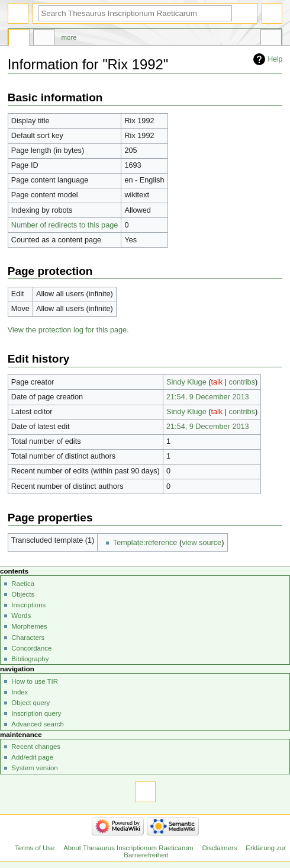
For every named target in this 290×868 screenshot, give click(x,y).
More (69, 37)
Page (19, 39)
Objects (23, 594)
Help (275, 59)
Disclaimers (219, 848)
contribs (242, 382)
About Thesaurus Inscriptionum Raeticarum (128, 848)
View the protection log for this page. (68, 330)
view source (202, 543)
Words (21, 616)
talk (217, 382)
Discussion (44, 39)
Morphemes (29, 626)
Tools (271, 39)
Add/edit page (32, 757)
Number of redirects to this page (65, 225)
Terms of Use (35, 848)
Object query (30, 703)
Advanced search (38, 724)
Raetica (23, 584)
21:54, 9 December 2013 (208, 397)
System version (34, 768)
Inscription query (36, 713)
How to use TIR (35, 681)
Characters (28, 638)
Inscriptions (28, 605)
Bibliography (30, 659)
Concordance (31, 648)
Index (20, 692)
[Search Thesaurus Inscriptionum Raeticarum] (135, 13)
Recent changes (36, 747)
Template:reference (145, 543)
